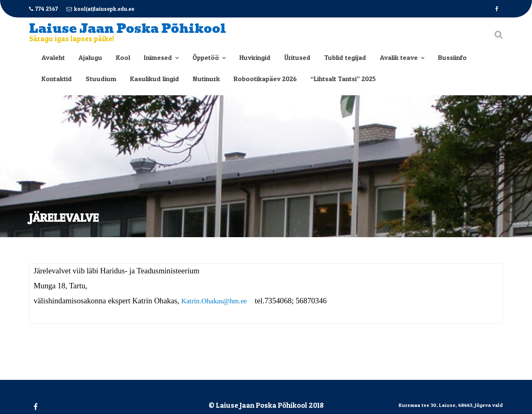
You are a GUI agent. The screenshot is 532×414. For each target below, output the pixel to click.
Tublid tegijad (345, 57)
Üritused (297, 57)
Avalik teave (399, 57)
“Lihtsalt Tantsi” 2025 (343, 79)
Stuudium (101, 79)
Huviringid (255, 57)
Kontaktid (57, 79)
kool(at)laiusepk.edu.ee (100, 9)
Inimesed (158, 57)
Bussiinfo (452, 57)
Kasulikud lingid (155, 79)
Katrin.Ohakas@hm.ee (214, 301)
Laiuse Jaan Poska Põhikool (128, 29)
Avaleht (53, 57)
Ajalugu (90, 57)
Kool (123, 57)
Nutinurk (206, 79)
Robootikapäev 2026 (265, 79)
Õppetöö (206, 57)
